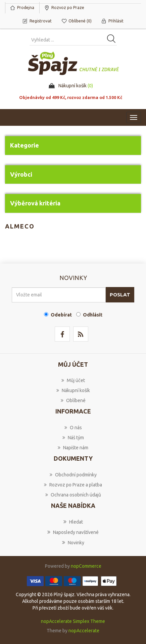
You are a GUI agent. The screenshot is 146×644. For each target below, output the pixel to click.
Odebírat (61, 315)
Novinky (73, 542)
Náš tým (73, 438)
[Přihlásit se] (59, 295)
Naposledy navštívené (73, 532)
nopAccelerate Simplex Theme (73, 621)
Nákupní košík (73, 390)
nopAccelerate (84, 631)
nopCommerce (86, 566)
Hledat (73, 522)
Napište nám (73, 448)
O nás (73, 428)
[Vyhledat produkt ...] (73, 40)
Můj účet (73, 380)
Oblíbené (73, 400)
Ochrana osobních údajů (73, 495)
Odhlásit (93, 315)
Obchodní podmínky (73, 475)
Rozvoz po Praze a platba (73, 485)
